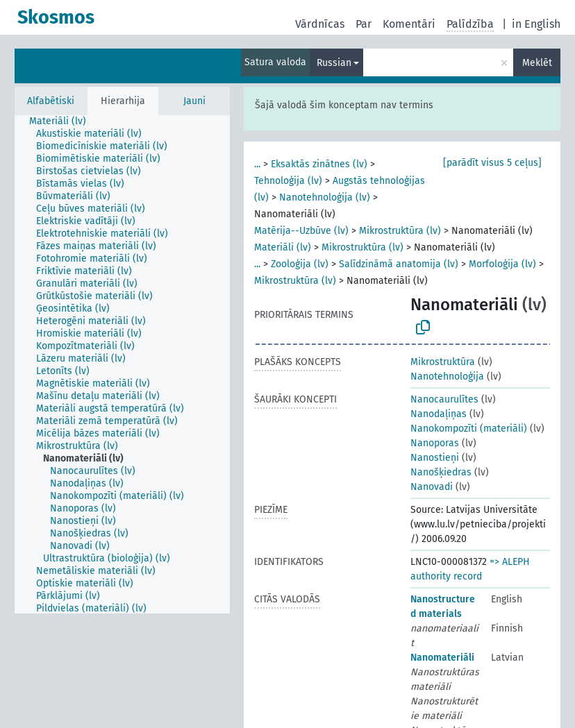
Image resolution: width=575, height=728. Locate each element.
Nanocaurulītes (444, 399)
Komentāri (409, 24)
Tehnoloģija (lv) (288, 181)
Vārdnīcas (320, 24)
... (257, 164)
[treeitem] (64, 121)
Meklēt (537, 63)
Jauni (194, 101)
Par (364, 24)
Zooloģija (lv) (300, 264)
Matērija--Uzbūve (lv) (301, 231)
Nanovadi (432, 487)
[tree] (122, 364)
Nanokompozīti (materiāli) (469, 429)
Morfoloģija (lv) (502, 264)
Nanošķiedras (441, 472)
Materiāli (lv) (283, 247)
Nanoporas (435, 443)
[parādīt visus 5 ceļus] (492, 163)
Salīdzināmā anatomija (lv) (399, 264)
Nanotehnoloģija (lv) (325, 197)
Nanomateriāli (442, 658)
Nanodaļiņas (439, 414)
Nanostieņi (435, 458)
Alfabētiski (51, 101)
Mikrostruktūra (443, 362)
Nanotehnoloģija (447, 376)
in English (536, 24)
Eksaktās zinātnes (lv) (319, 164)
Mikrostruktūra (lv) (400, 231)
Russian (334, 63)
